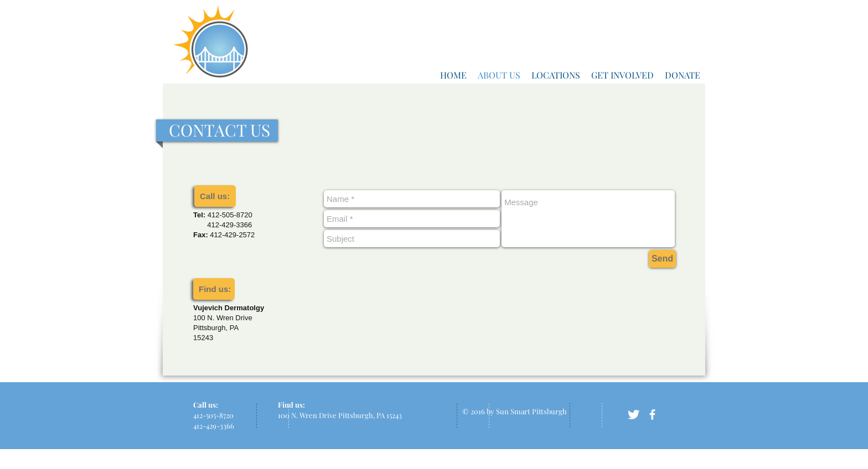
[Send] (662, 259)
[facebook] (652, 415)
